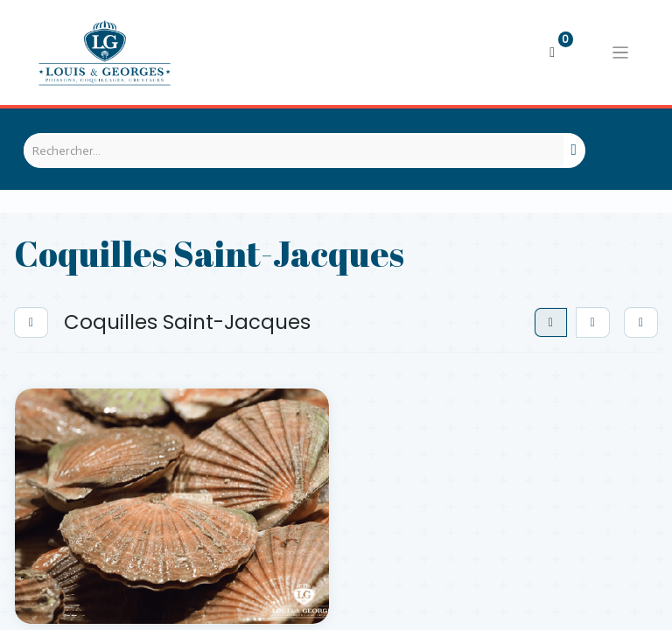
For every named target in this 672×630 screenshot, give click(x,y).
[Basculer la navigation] (620, 52)
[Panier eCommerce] (552, 52)
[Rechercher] (574, 150)
